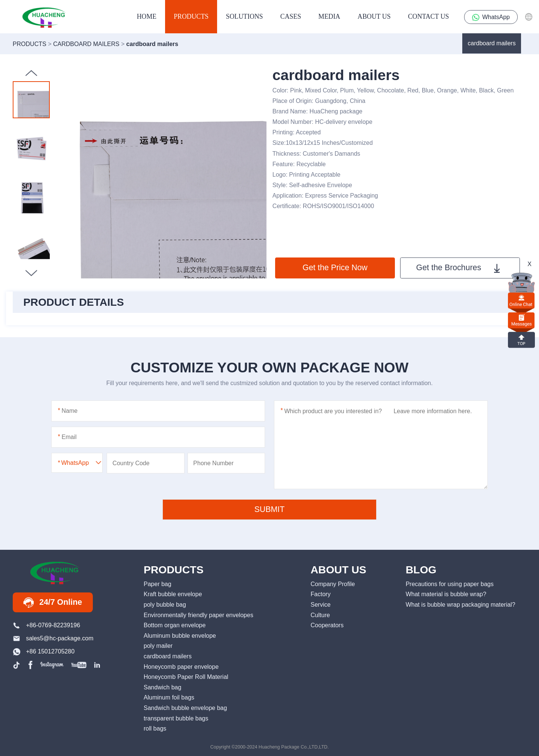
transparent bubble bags (176, 718)
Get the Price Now (335, 268)
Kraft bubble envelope (173, 594)
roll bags (155, 728)
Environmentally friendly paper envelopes (199, 615)
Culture (320, 615)
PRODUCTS (174, 570)
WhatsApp (491, 17)
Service (321, 604)
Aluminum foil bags (169, 697)
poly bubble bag (165, 604)
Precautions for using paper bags (450, 584)
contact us (429, 16)
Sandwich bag (163, 687)
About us (374, 16)
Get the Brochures (458, 268)
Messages (521, 320)
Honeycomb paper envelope (181, 667)
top (521, 339)
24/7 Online (53, 603)
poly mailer (158, 646)
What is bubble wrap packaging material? (461, 604)
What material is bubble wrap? (446, 594)
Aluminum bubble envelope (180, 635)
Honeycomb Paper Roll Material (186, 677)
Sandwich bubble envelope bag (185, 708)
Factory (321, 594)
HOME (146, 16)
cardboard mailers (492, 43)
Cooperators (327, 625)
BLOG (421, 570)
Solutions (245, 16)
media (329, 16)
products (191, 16)
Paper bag (158, 584)
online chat (521, 300)
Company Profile (333, 584)
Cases (291, 16)
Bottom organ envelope (175, 625)
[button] (31, 273)
